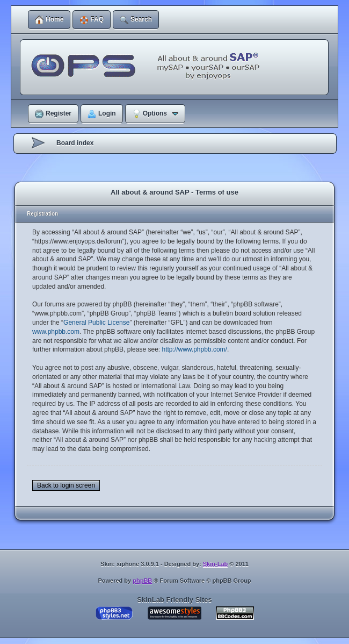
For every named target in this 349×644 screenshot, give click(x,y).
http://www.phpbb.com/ (194, 349)
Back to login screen (66, 485)
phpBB (142, 581)
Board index (75, 143)
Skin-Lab (215, 564)
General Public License (96, 323)
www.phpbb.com (56, 332)
